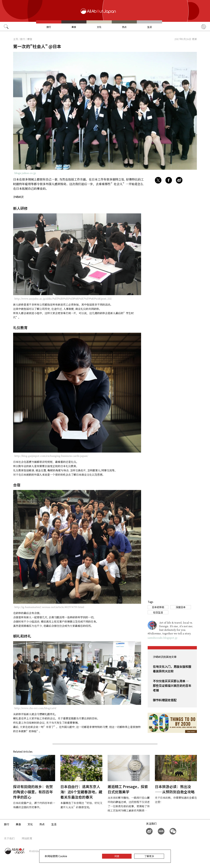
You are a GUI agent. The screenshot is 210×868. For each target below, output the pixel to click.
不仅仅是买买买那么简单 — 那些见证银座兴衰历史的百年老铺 (172, 685)
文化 (99, 27)
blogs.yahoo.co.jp (25, 173)
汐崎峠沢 (18, 197)
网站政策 (27, 838)
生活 (149, 27)
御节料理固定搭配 (165, 700)
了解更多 (149, 856)
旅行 (49, 27)
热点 (124, 27)
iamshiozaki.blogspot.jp (163, 638)
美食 (74, 27)
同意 (117, 856)
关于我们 (9, 838)
